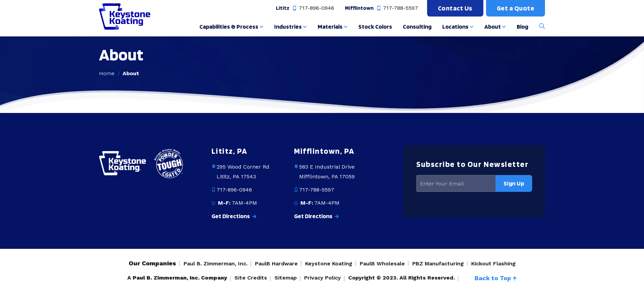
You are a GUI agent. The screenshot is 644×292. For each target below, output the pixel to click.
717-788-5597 (397, 8)
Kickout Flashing (493, 264)
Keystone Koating (329, 264)
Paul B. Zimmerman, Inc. (216, 264)
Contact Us (455, 8)
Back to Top (496, 278)
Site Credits (251, 278)
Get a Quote (516, 8)
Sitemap (286, 278)
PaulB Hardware (276, 264)
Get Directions (234, 216)
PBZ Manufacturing (438, 264)
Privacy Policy (323, 278)
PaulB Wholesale (382, 264)
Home (107, 73)
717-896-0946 (313, 8)
